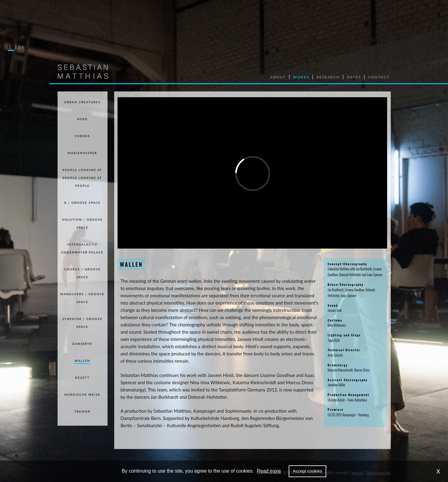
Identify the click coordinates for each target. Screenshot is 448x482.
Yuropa (82, 136)
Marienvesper (83, 153)
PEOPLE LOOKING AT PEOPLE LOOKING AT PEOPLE (82, 178)
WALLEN (82, 361)
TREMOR (83, 411)
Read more (269, 471)
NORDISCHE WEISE (82, 395)
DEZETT (82, 378)
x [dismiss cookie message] (438, 471)
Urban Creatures (82, 102)
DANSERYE (82, 344)
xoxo (82, 119)
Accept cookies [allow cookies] (308, 471)
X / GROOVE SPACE (82, 203)
